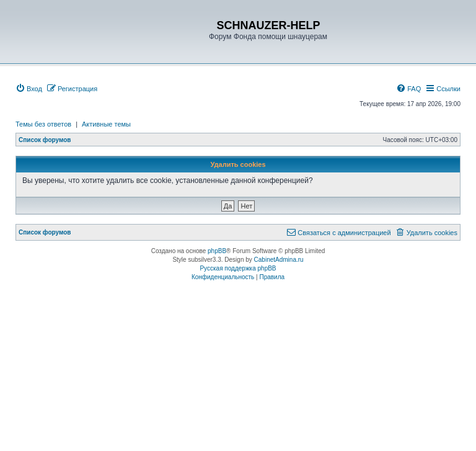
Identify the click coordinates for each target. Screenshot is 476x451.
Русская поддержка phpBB (238, 268)
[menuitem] (29, 89)
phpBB (217, 251)
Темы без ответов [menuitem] (43, 124)
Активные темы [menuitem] (106, 124)
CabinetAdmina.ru (279, 260)
